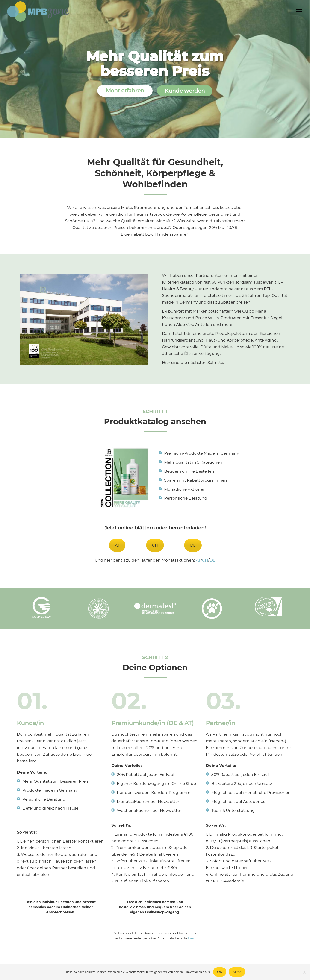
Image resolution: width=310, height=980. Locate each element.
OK (220, 972)
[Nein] (304, 972)
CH (155, 545)
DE (193, 545)
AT (117, 545)
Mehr (237, 972)
